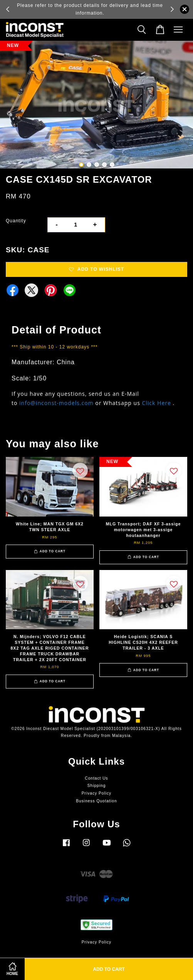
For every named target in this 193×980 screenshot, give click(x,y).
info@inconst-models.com (56, 403)
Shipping (97, 786)
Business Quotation (96, 801)
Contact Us (96, 778)
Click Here (156, 403)
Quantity (16, 221)
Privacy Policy (96, 793)
